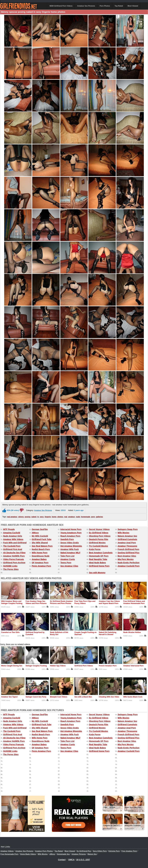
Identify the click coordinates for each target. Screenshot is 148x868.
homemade (85, 517)
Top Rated (119, 6)
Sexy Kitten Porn (100, 851)
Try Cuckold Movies (98, 546)
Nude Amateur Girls (13, 536)
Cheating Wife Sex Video (109, 697)
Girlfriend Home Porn (99, 566)
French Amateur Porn (108, 666)
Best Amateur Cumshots (101, 553)
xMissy (52, 854)
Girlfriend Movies (97, 543)
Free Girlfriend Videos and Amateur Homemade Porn (134, 602)
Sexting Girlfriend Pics (128, 553)
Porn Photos (105, 6)
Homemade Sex (63, 854)
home (54, 517)
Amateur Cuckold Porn (129, 566)
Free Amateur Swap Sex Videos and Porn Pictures (36, 602)
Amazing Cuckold (12, 533)
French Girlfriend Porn (128, 549)
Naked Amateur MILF (70, 553)
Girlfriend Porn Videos (84, 666)
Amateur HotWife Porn (14, 556)
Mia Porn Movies (126, 559)
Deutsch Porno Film (99, 539)
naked (34, 517)
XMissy (35, 533)
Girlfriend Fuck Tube (42, 539)
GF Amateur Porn (40, 563)
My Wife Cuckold (40, 536)
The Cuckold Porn (12, 546)
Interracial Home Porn (71, 529)
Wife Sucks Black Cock (133, 697)
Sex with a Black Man (83, 697)
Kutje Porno (95, 549)
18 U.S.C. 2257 (83, 860)
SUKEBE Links (10, 566)
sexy (42, 517)
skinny (21, 517)
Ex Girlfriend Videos (99, 533)
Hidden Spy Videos (58, 666)
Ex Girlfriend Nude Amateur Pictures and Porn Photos (61, 602)
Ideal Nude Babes (97, 563)
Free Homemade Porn (9, 854)
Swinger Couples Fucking (36, 666)
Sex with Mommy (97, 573)
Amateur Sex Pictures (86, 6)
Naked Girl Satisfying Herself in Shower (108, 633)
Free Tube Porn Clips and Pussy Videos (85, 602)
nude (78, 517)
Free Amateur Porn (129, 851)
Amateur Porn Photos (44, 851)
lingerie (48, 517)
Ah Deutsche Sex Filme (14, 553)
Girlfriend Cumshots (127, 539)
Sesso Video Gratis (70, 543)
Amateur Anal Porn (127, 543)
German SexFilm (40, 529)
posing (28, 517)
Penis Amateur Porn (41, 566)
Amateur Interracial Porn (133, 666)
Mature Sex (92, 854)
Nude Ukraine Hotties (132, 632)
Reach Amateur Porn (70, 536)
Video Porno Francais (14, 559)
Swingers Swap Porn (128, 529)
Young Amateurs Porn (71, 533)
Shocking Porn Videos (100, 536)
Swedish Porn (67, 539)
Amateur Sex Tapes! (9, 697)
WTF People (9, 529)
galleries (100, 517)
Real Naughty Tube (98, 559)
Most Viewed (133, 6)
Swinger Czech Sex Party (36, 697)
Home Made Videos (28, 854)
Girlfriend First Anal (13, 549)
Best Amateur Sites (127, 556)
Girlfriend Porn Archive (14, 563)
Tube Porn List (67, 556)
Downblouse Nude (41, 556)
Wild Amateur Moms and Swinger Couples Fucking (12, 602)
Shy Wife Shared (40, 543)
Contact (62, 860)
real (66, 517)
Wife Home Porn (40, 553)
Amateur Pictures (79, 854)
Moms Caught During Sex (12, 666)
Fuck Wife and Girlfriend (15, 543)
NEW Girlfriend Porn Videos (61, 6)
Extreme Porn (114, 851)
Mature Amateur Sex (127, 536)
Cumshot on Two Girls (10, 632)
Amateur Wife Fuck (70, 549)
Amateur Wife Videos (13, 539)
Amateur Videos (7, 851)
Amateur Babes (39, 559)
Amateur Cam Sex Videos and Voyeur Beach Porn (109, 602)
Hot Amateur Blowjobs (71, 546)
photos (60, 517)
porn (93, 517)
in (38, 517)
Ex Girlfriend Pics (84, 851)
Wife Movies (124, 533)
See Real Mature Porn (42, 546)
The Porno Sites (11, 569)
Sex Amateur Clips (69, 566)
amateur (72, 517)
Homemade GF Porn (99, 556)
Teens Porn (66, 563)
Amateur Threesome (127, 546)
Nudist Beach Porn (41, 549)
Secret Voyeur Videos (99, 529)
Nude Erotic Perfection (129, 563)
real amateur (12, 517)
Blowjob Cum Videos (59, 697)
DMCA (71, 860)
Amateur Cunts (68, 559)
